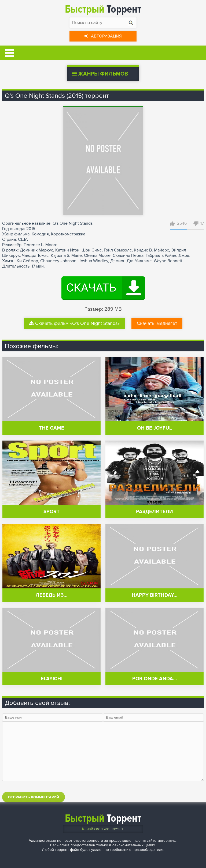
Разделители (154, 512)
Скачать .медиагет (157, 323)
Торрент (103, 9)
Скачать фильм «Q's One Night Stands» (74, 323)
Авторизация (103, 36)
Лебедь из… (51, 595)
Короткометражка (68, 234)
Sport (51, 512)
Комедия (40, 234)
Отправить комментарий (34, 797)
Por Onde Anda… (154, 679)
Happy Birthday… (154, 595)
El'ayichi (52, 679)
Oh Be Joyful (154, 428)
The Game (51, 428)
